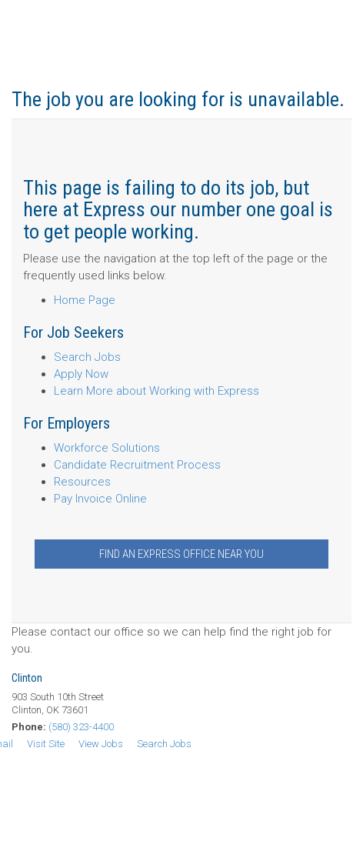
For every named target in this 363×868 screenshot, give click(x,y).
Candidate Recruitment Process (137, 465)
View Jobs (101, 744)
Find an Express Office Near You (181, 554)
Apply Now (81, 374)
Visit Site (46, 744)
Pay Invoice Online (100, 499)
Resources (82, 482)
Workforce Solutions (107, 448)
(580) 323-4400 (81, 727)
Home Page (85, 300)
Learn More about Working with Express (157, 391)
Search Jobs (87, 357)
